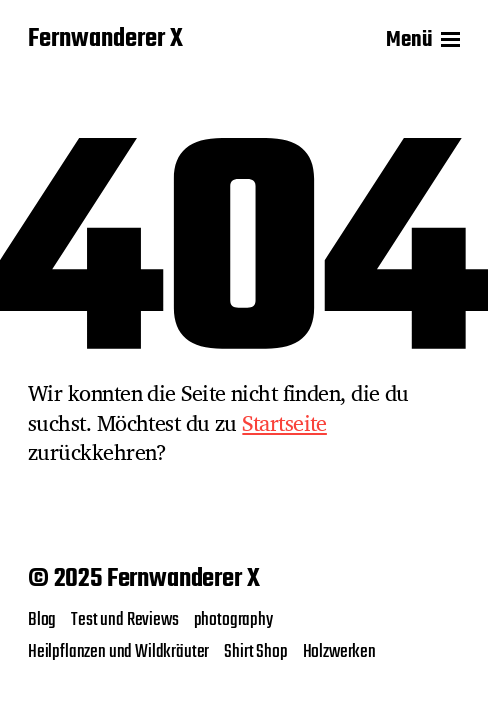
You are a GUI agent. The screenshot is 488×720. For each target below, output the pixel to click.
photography (233, 620)
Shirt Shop (255, 652)
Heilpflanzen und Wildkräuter (118, 652)
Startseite (284, 423)
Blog (42, 620)
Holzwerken (339, 652)
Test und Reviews (124, 620)
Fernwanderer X (105, 40)
